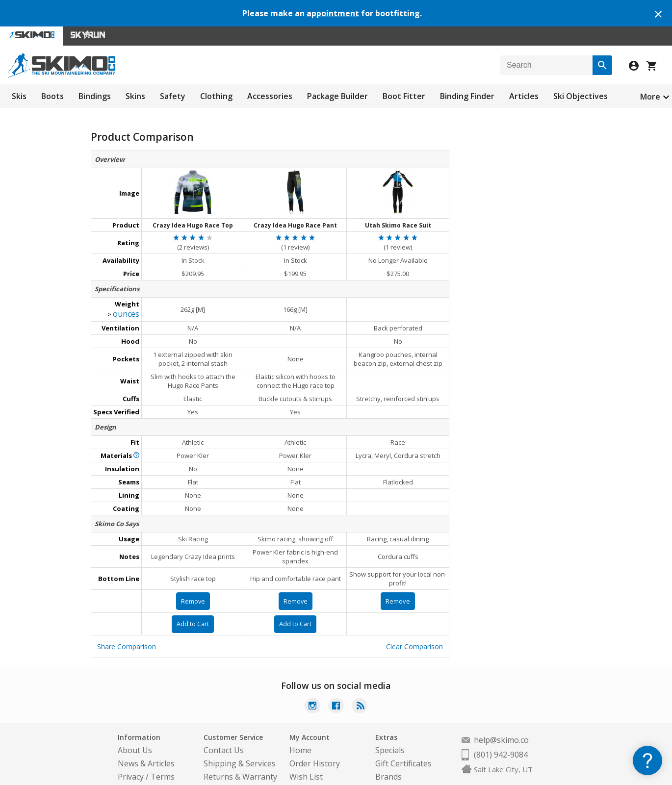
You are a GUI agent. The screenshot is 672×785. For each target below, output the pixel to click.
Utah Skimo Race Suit (398, 221)
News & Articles (146, 748)
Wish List (306, 761)
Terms (163, 761)
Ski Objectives (581, 96)
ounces (126, 306)
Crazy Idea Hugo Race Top (193, 221)
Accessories (270, 96)
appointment (333, 13)
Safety (173, 96)
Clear (414, 631)
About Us (135, 735)
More (650, 97)
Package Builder (337, 96)
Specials (390, 735)
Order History (315, 748)
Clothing (216, 96)
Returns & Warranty (240, 761)
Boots (52, 96)
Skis (19, 96)
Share (127, 631)
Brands (388, 761)
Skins (135, 96)
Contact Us (224, 735)
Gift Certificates (403, 748)
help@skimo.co (501, 725)
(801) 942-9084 (501, 739)
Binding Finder (467, 96)
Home (300, 735)
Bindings (95, 96)
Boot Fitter (404, 96)
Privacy (131, 761)
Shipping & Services (240, 748)
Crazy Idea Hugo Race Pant (295, 221)
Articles (524, 96)
